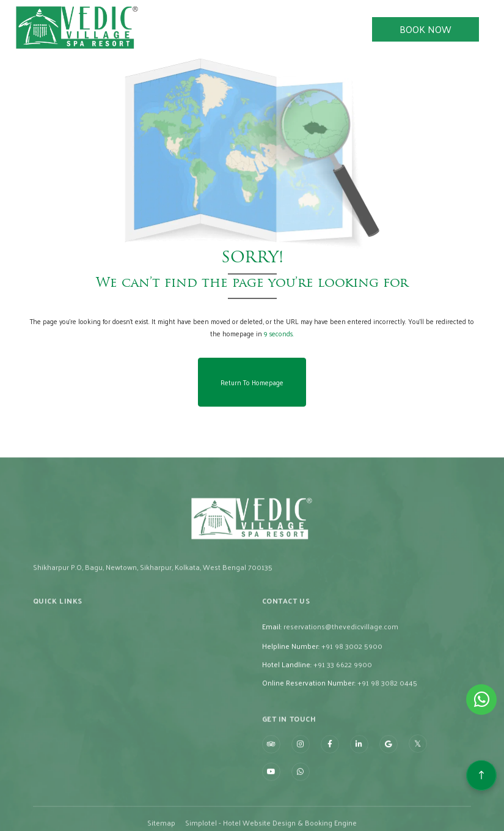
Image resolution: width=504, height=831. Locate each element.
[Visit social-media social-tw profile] (418, 775)
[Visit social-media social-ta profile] (271, 775)
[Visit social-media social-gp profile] (389, 775)
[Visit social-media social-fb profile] (330, 775)
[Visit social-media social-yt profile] (271, 803)
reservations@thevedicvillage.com (341, 657)
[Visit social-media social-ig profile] (301, 775)
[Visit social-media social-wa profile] (301, 803)
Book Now (425, 29)
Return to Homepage (252, 382)
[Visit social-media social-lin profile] (359, 775)
